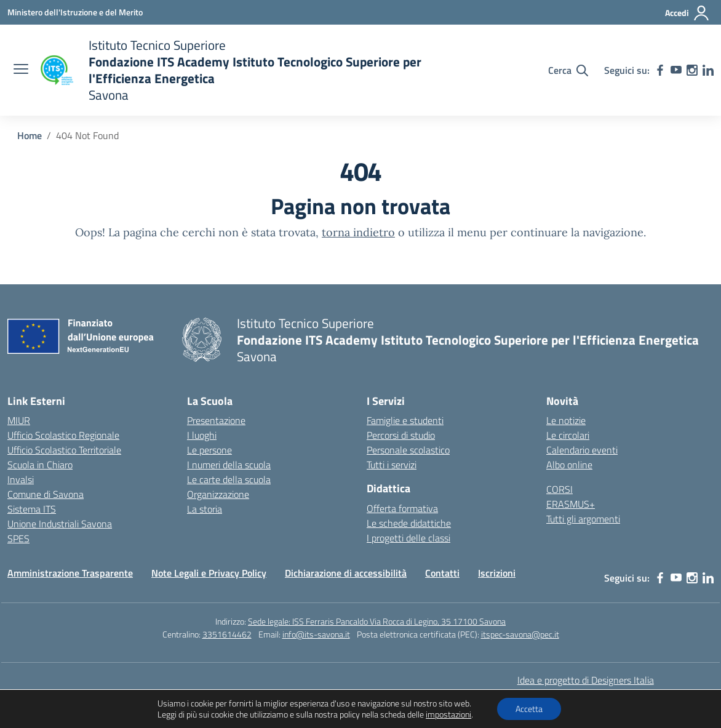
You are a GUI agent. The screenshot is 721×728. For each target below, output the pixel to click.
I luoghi (202, 435)
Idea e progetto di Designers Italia (586, 680)
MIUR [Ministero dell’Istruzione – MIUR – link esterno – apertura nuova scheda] (19, 420)
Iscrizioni (497, 573)
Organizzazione (218, 494)
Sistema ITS (32, 509)
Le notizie (566, 420)
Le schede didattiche (409, 523)
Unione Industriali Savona (60, 524)
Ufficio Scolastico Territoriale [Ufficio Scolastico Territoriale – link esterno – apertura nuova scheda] (64, 450)
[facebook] (660, 70)
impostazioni (448, 714)
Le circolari (568, 435)
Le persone (209, 450)
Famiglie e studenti (405, 420)
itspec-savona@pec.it (520, 634)
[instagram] (692, 70)
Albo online (569, 465)
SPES (18, 538)
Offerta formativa (402, 508)
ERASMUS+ (571, 504)
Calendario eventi (582, 450)
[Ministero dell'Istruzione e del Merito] (75, 12)
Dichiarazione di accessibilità (346, 573)
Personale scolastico (408, 450)
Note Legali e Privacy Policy (209, 573)
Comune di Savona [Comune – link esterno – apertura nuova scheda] (46, 494)
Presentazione (216, 420)
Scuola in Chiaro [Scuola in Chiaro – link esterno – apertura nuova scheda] (40, 465)
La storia (205, 509)
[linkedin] (708, 70)
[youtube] (676, 70)
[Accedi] (687, 13)
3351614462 (227, 634)
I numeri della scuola (229, 465)
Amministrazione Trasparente (70, 573)
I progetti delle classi (408, 538)
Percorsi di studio (401, 435)
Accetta (529, 709)
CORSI (560, 489)
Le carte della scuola (229, 479)
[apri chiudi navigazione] (21, 70)
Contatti (442, 573)
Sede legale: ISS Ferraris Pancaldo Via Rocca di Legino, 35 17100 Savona (377, 621)
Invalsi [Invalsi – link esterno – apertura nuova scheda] (21, 479)
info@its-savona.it (316, 634)
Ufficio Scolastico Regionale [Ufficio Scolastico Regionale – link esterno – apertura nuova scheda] (63, 435)
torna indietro (358, 232)
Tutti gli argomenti (583, 519)
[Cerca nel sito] (568, 70)
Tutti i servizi (392, 465)
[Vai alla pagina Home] (30, 135)
